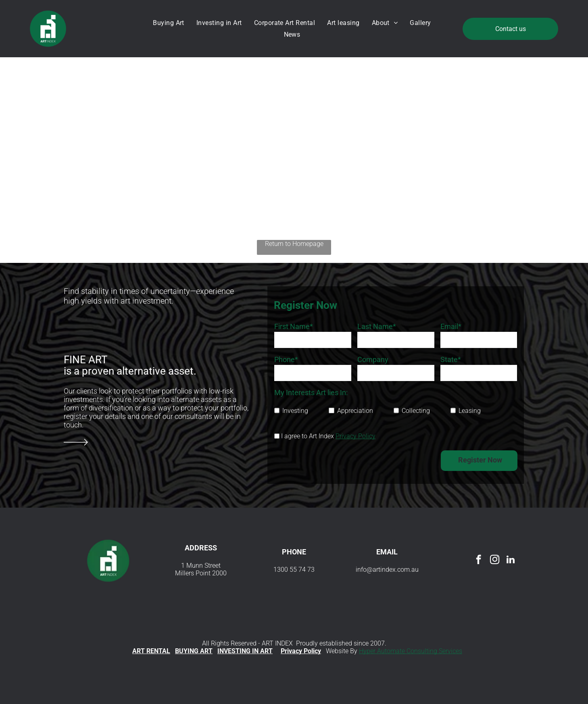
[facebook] (479, 560)
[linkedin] (511, 560)
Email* (451, 326)
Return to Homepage (294, 244)
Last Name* (377, 326)
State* (451, 359)
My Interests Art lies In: (311, 393)
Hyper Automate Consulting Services (411, 651)
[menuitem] (171, 23)
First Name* (294, 326)
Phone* (286, 359)
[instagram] (495, 560)
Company (373, 359)
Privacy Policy (356, 436)
